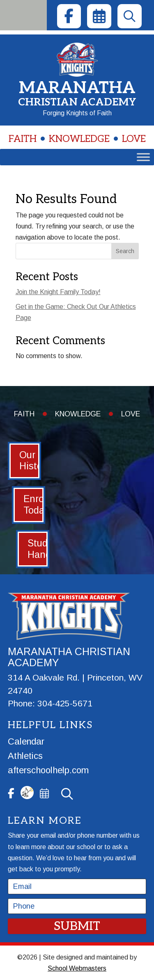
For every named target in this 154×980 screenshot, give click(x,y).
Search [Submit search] (125, 251)
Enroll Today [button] (34, 505)
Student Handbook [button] (38, 549)
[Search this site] (77, 251)
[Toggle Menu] (143, 157)
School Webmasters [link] (77, 968)
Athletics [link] (25, 756)
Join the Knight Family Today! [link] (58, 292)
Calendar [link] (26, 741)
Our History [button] (30, 461)
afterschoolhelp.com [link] (48, 770)
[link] (69, 16)
